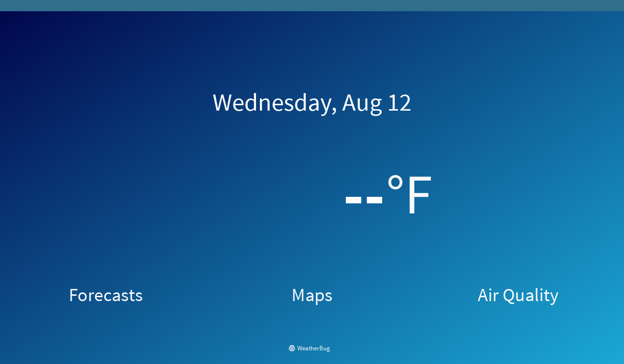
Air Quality (518, 294)
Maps (312, 294)
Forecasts (106, 294)
